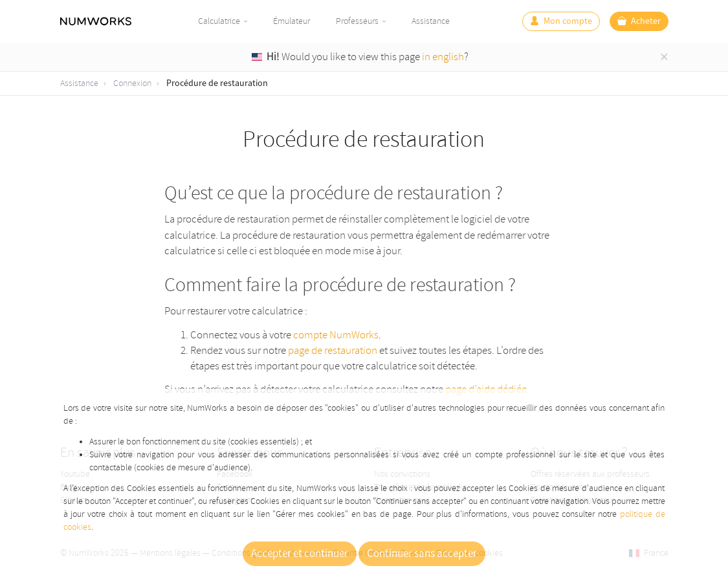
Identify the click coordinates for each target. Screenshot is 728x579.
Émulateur (292, 21)
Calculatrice (219, 21)
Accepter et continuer (300, 554)
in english (443, 57)
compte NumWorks (336, 335)
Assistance (431, 21)
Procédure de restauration (217, 83)
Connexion (132, 83)
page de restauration (333, 350)
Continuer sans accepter (422, 554)
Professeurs (357, 21)
